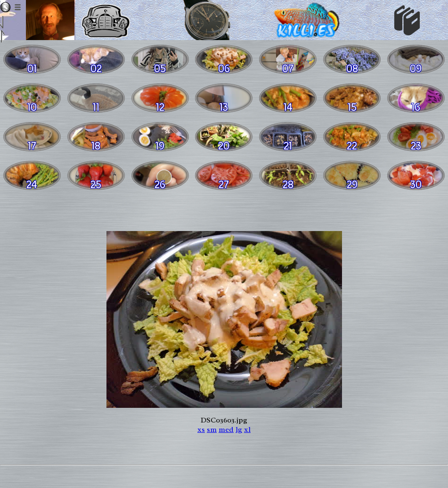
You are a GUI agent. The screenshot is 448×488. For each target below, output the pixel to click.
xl (247, 430)
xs (201, 430)
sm (212, 430)
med (226, 430)
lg (239, 430)
